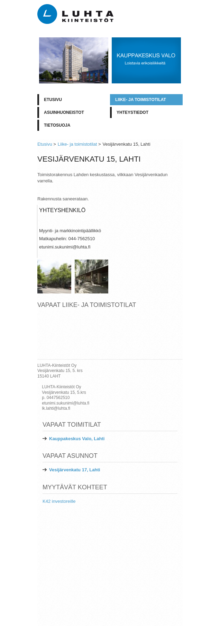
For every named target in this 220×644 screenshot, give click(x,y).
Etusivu (53, 100)
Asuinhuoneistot (64, 112)
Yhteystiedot (132, 112)
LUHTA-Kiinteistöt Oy (161, 632)
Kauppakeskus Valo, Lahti (77, 439)
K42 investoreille (59, 501)
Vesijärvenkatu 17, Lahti (75, 470)
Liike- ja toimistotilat (141, 100)
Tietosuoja (57, 125)
